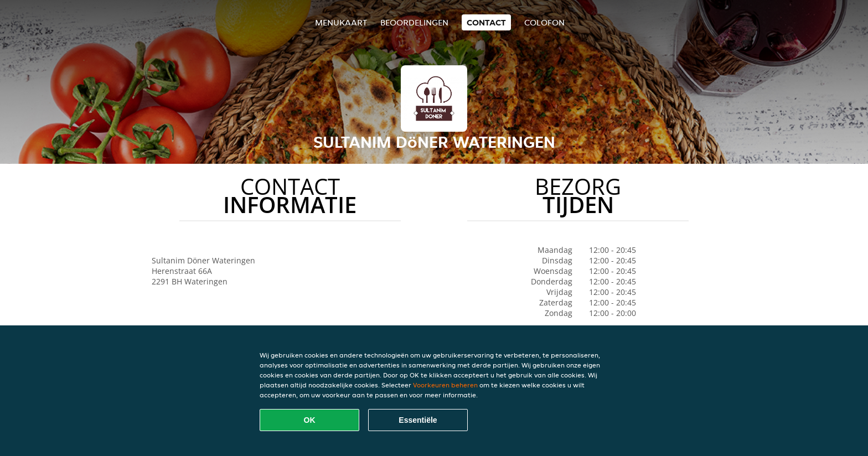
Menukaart (341, 22)
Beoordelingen (414, 22)
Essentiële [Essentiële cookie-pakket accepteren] (418, 420)
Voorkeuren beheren (445, 385)
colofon (544, 22)
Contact (486, 22)
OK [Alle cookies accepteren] (310, 420)
